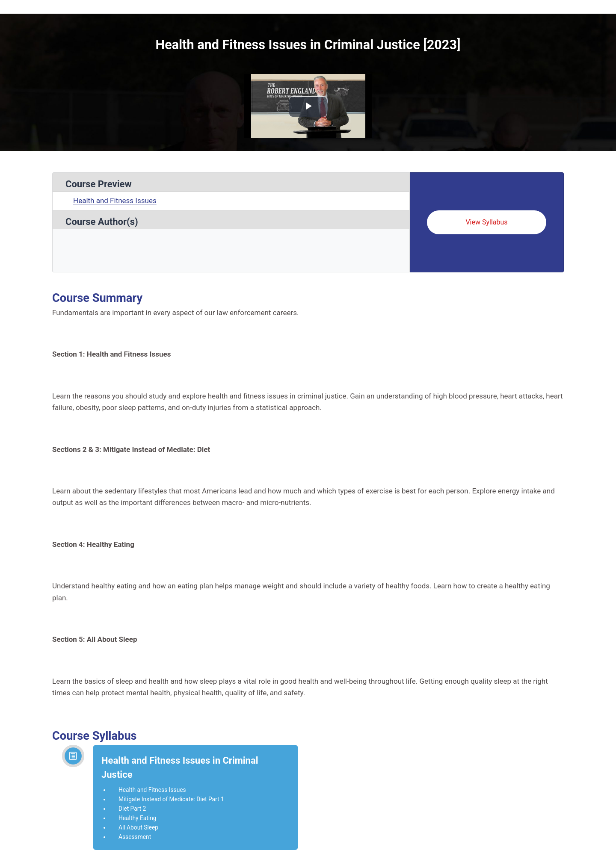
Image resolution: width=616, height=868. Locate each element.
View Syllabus (486, 222)
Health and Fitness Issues (115, 201)
